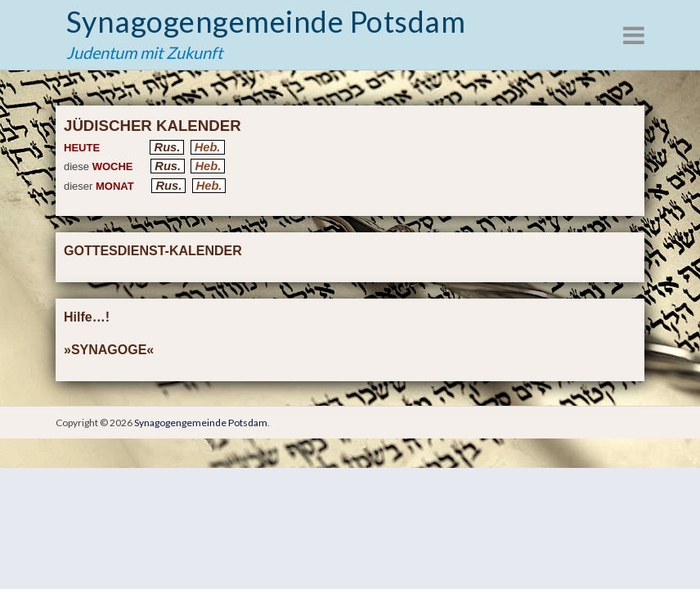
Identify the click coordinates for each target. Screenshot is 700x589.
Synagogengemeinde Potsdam (266, 21)
